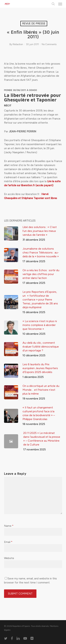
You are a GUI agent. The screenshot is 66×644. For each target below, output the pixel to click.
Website (9, 558)
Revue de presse (34, 24)
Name (9, 526)
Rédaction (18, 44)
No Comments (49, 44)
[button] (60, 4)
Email (8, 542)
